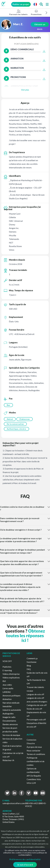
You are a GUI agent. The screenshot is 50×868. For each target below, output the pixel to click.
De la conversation (15, 424)
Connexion (31, 740)
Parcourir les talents (18, 12)
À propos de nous (34, 747)
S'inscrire (31, 743)
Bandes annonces (10, 724)
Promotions (36, 12)
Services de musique (11, 735)
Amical (10, 419)
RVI (4, 681)
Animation (7, 699)
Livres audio (8, 688)
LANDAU (7, 692)
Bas (8, 405)
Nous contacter (34, 751)
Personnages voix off (36, 720)
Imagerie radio (9, 717)
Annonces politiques (11, 696)
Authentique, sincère (16, 429)
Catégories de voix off (37, 705)
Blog (29, 666)
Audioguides (8, 714)
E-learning (7, 670)
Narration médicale (11, 703)
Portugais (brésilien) (26, 44)
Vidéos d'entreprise (11, 674)
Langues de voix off (35, 694)
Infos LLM (31, 783)
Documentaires (9, 721)
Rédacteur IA (8, 760)
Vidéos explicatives (11, 678)
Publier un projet (21, 4)
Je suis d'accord (25, 865)
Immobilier (7, 706)
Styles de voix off (34, 709)
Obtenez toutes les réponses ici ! (26, 636)
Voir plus (25, 90)
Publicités (7, 667)
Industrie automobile (12, 710)
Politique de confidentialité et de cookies (36, 761)
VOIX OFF (7, 661)
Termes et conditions (36, 754)
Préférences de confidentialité (25, 859)
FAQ (29, 669)
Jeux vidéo (7, 685)
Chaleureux (25, 419)
